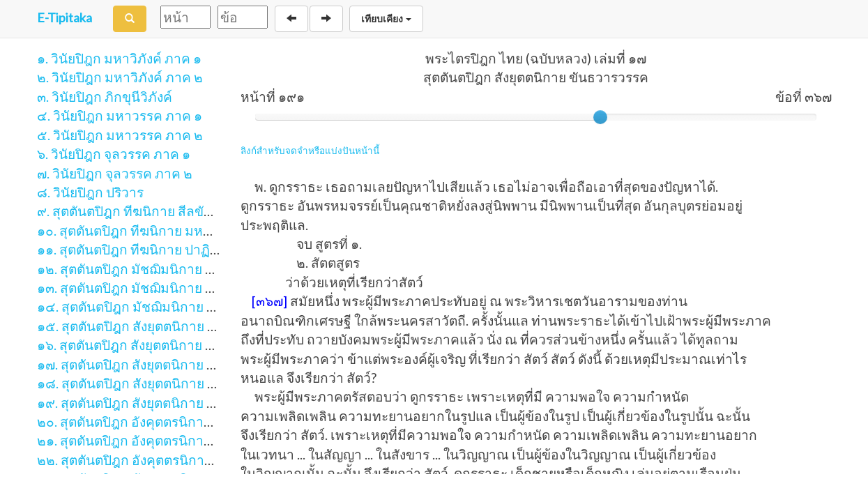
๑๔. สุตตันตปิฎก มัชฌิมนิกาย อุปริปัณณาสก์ (162, 306)
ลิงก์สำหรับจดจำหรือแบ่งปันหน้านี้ (310, 151)
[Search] (130, 19)
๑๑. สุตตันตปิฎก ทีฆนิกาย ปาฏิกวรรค (143, 249)
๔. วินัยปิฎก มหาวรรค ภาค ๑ (120, 115)
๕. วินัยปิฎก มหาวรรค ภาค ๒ (120, 135)
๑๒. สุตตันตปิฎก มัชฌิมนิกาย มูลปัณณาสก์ (159, 269)
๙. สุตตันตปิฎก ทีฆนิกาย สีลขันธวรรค (144, 211)
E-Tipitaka (64, 17)
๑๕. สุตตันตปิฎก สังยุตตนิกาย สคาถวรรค (154, 326)
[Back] (291, 19)
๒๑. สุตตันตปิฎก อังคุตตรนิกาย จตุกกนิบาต (159, 440)
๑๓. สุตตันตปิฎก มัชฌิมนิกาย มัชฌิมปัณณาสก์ (169, 288)
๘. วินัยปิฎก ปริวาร (90, 192)
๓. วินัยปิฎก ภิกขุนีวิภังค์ (105, 97)
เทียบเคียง (386, 19)
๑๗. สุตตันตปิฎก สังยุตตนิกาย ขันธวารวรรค (161, 364)
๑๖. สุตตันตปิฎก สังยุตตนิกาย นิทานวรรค (154, 345)
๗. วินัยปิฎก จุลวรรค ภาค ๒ (115, 173)
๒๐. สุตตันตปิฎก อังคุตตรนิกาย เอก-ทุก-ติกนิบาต (175, 421)
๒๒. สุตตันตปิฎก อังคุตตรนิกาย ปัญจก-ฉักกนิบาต (176, 460)
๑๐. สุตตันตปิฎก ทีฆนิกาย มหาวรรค (139, 230)
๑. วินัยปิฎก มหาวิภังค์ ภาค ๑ (119, 58)
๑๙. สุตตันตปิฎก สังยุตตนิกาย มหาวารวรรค (161, 403)
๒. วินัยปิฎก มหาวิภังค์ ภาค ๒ (120, 77)
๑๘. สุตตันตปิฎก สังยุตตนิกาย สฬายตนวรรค (162, 383)
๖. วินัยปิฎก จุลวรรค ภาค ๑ (114, 154)
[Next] (326, 19)
